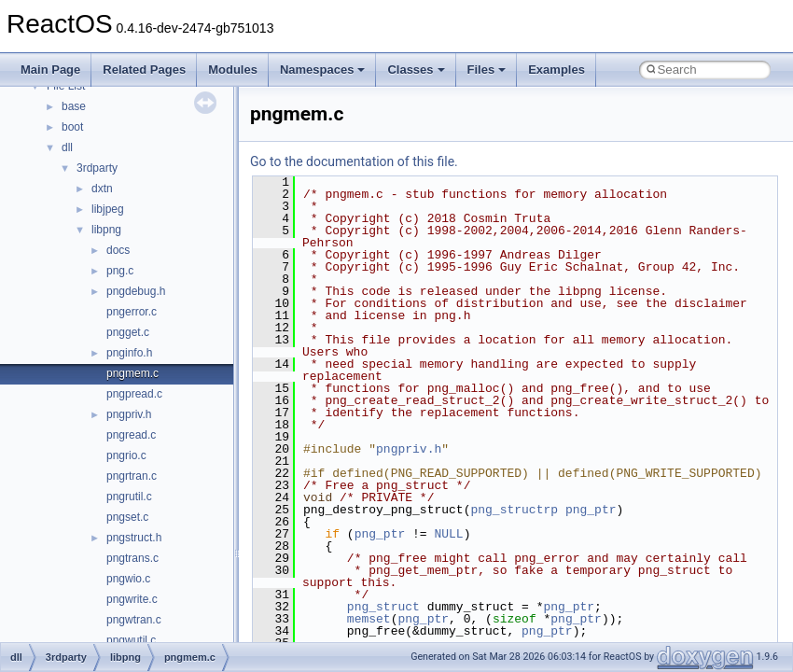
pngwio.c (128, 579)
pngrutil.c (129, 497)
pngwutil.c (131, 640)
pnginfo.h (129, 353)
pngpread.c (134, 394)
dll (67, 147)
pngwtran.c (134, 620)
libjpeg (108, 209)
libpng (106, 230)
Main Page (50, 70)
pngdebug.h (136, 291)
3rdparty (97, 168)
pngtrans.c (132, 558)
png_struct (383, 607)
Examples (556, 70)
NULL (448, 534)
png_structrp (514, 510)
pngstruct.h (134, 538)
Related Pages (144, 70)
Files (487, 70)
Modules (233, 70)
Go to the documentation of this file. (354, 161)
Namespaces (323, 70)
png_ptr (591, 510)
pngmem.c (132, 373)
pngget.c (128, 332)
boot (72, 127)
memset (369, 619)
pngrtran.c (132, 476)
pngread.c (131, 435)
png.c (120, 271)
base (74, 106)
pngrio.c (126, 455)
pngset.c (127, 517)
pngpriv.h (129, 414)
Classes (416, 70)
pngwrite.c (132, 599)
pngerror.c (132, 312)
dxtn (102, 189)
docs (118, 250)
